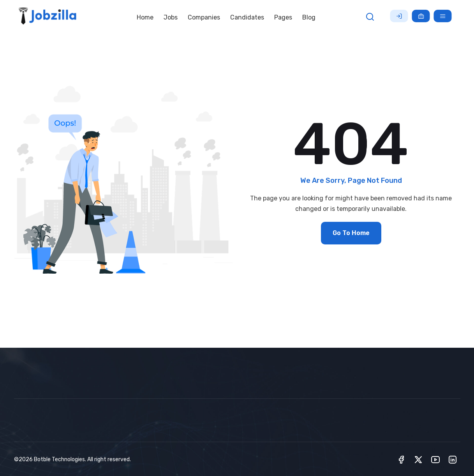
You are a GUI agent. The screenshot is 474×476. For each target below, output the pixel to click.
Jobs (171, 17)
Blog (309, 17)
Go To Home (351, 233)
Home (145, 17)
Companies (204, 17)
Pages (283, 17)
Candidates (247, 17)
